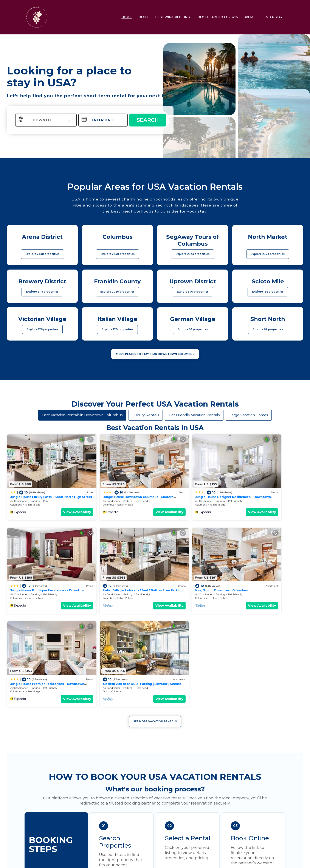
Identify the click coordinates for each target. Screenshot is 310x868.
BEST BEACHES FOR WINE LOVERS (228, 17)
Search (148, 120)
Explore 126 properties (42, 329)
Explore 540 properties (193, 292)
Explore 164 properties (268, 292)
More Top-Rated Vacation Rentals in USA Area (155, 791)
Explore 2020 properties (117, 292)
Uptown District (108, 577)
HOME (132, 17)
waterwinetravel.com (92, 860)
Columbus (16, 494)
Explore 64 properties (193, 329)
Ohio (237, 577)
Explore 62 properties (268, 329)
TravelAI (167, 860)
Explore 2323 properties (268, 254)
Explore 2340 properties (118, 254)
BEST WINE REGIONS (176, 17)
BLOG (148, 17)
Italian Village (33, 494)
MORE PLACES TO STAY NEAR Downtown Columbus (155, 354)
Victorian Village (258, 494)
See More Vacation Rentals (155, 607)
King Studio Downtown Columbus (111, 569)
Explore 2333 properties (193, 254)
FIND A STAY (273, 17)
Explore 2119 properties (42, 292)
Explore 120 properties (117, 329)
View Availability (59, 501)
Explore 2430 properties (42, 254)
